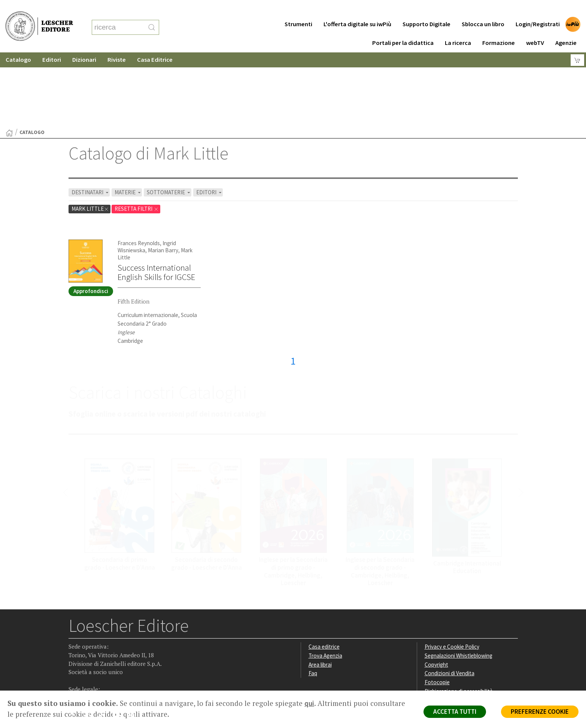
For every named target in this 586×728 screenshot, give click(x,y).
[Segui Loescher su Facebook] (75, 643)
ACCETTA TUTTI (455, 712)
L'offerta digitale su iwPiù (357, 9)
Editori (52, 45)
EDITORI (209, 119)
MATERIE (128, 119)
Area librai (320, 592)
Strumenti (298, 9)
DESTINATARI (91, 119)
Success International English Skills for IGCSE (156, 199)
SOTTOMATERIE (169, 119)
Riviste (117, 45)
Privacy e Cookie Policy (452, 574)
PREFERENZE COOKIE (540, 712)
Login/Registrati (538, 9)
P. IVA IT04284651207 (94, 674)
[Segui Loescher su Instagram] (90, 643)
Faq (313, 600)
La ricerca (458, 28)
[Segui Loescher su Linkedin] (104, 643)
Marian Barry (163, 177)
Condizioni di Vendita (450, 600)
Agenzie (566, 28)
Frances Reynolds (139, 170)
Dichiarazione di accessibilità (459, 618)
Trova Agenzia (325, 583)
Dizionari (84, 45)
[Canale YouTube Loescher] (119, 643)
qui (309, 703)
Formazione (499, 28)
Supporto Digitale (426, 9)
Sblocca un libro (483, 9)
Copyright (436, 592)
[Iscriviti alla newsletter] (133, 643)
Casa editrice (324, 574)
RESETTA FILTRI (137, 136)
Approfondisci (91, 218)
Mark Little (90, 136)
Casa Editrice (155, 45)
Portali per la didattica (403, 28)
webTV (535, 28)
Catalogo (18, 45)
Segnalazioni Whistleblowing (459, 583)
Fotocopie (437, 609)
